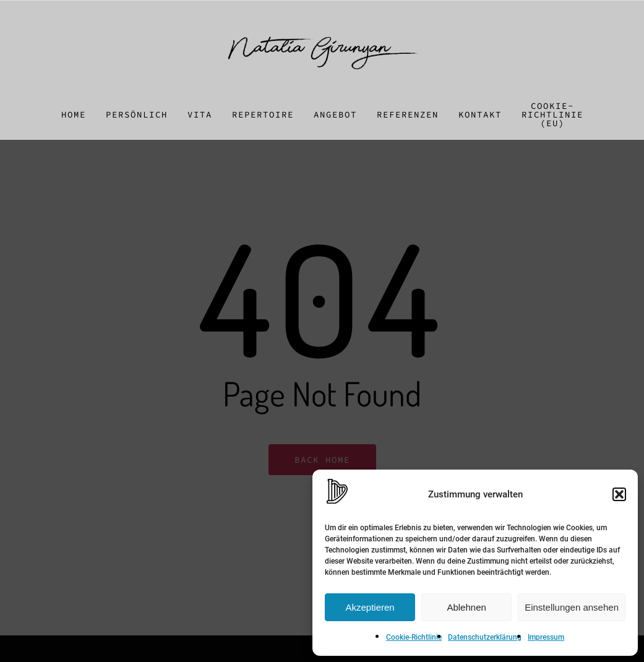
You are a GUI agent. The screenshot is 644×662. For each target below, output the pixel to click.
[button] (619, 494)
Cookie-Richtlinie (414, 637)
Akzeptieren (370, 607)
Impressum (546, 637)
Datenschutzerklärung (485, 637)
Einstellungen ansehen (572, 607)
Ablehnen (466, 607)
